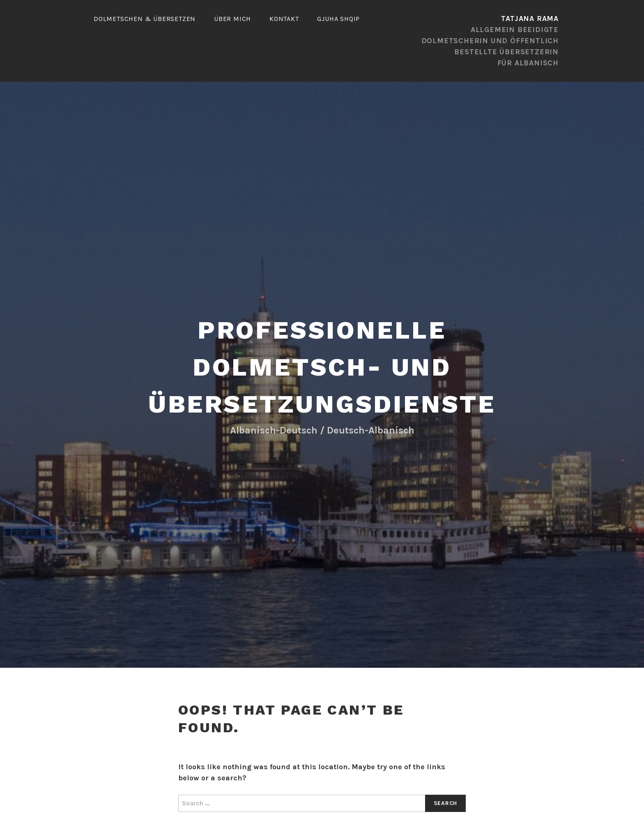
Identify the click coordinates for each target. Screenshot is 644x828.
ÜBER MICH (232, 19)
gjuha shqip (338, 19)
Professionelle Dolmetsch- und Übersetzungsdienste (322, 367)
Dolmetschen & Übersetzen (145, 19)
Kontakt (284, 19)
